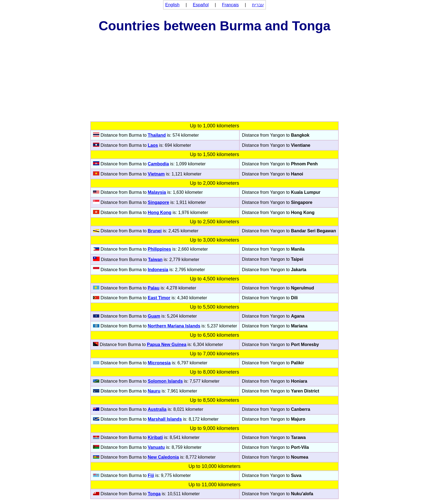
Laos (153, 145)
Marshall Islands (165, 419)
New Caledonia (163, 457)
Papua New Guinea (167, 345)
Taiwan (155, 260)
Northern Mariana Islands (174, 326)
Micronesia (159, 363)
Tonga (154, 494)
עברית (258, 5)
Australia (157, 409)
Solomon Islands (165, 381)
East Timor (159, 298)
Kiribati (155, 437)
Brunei (155, 231)
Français (230, 5)
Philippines (159, 249)
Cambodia (158, 164)
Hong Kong (160, 213)
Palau (154, 288)
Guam (154, 316)
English (172, 5)
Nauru (154, 391)
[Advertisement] (215, 80)
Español (201, 5)
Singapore (158, 202)
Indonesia (158, 270)
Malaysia (157, 192)
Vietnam (156, 174)
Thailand (157, 135)
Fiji (151, 475)
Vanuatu (156, 447)
